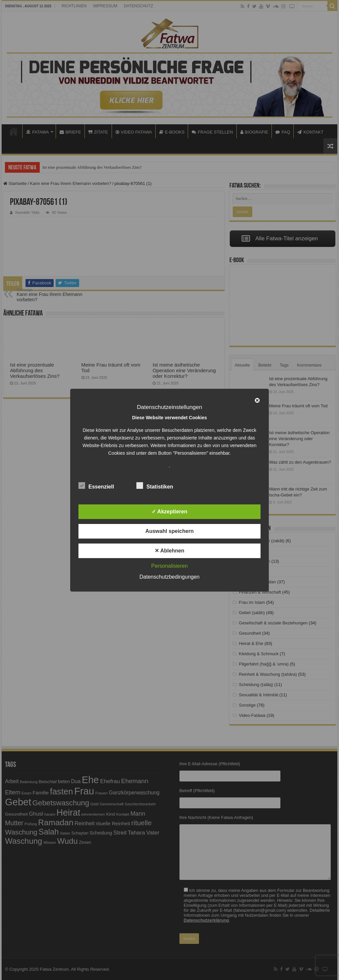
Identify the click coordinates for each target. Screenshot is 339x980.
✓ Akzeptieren (169, 512)
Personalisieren (169, 566)
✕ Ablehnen (169, 551)
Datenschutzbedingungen (169, 577)
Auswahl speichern (169, 531)
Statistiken (155, 486)
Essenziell (96, 486)
